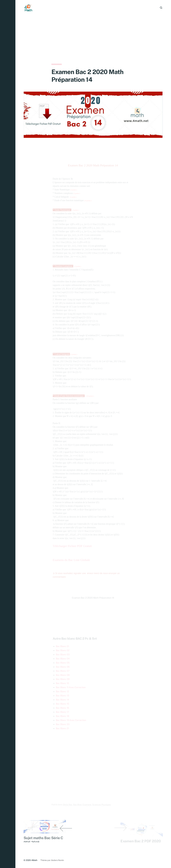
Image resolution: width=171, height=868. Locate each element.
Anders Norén (57, 860)
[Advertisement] (93, 45)
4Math (34, 860)
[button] (8, 434)
